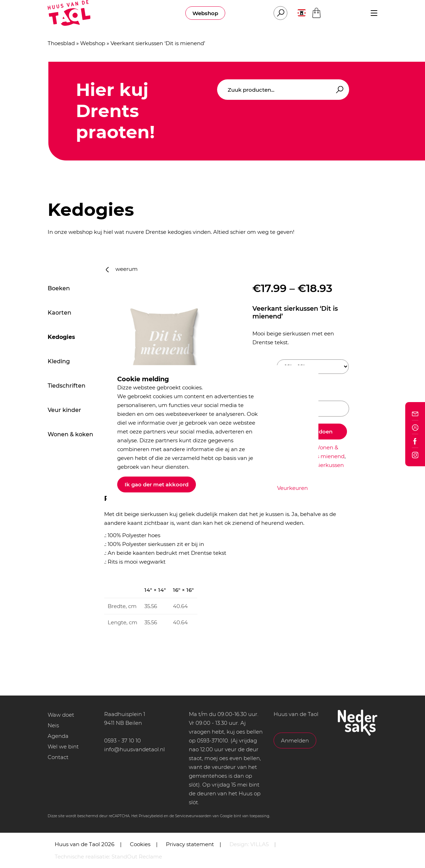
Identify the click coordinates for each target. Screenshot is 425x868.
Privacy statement (190, 844)
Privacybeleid (151, 816)
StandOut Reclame (137, 857)
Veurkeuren (292, 488)
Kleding (59, 361)
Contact (58, 757)
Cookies (140, 844)
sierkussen (330, 465)
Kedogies (61, 337)
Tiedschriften (67, 386)
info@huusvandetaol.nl (134, 749)
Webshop (205, 13)
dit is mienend (326, 456)
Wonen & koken (70, 434)
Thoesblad (61, 43)
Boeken (59, 288)
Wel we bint (63, 746)
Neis (53, 725)
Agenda (58, 736)
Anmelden (295, 740)
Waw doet (61, 715)
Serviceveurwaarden (193, 816)
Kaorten (59, 313)
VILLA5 (259, 844)
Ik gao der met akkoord (157, 484)
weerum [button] (122, 269)
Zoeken (339, 90)
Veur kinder (64, 410)
